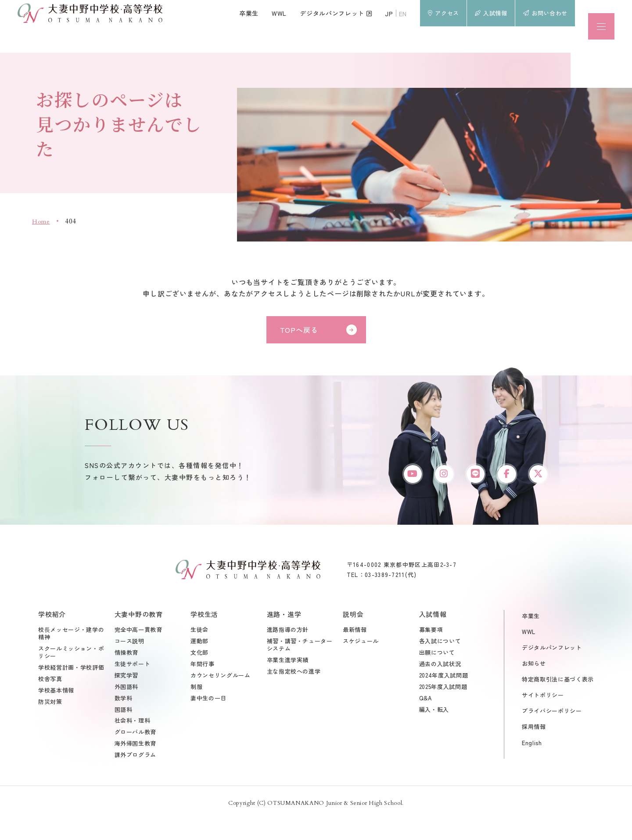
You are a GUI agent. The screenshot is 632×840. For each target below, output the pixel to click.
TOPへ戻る (299, 330)
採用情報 (534, 748)
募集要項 (431, 651)
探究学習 (127, 696)
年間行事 (203, 685)
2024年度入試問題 (444, 696)
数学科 (124, 719)
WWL (529, 652)
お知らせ (534, 684)
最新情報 (355, 651)
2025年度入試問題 (443, 708)
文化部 (199, 673)
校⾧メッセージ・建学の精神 (71, 654)
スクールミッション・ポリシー (71, 673)
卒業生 (531, 636)
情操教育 (127, 673)
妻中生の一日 (208, 719)
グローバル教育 (136, 753)
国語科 (124, 730)
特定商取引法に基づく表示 (558, 700)
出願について (437, 673)
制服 (196, 708)
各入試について (440, 662)
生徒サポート (133, 685)
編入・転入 (434, 730)
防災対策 (50, 723)
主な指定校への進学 (294, 692)
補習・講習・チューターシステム (300, 666)
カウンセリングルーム (221, 696)
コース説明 (129, 662)
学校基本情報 (56, 711)
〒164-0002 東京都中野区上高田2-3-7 (402, 585)
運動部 (199, 662)
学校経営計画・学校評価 (71, 688)
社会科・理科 (133, 742)
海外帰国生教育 (136, 764)
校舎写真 (50, 700)
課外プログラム (136, 776)
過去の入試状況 (440, 685)
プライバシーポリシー (552, 732)
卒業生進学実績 (288, 681)
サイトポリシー (543, 716)
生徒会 (199, 651)
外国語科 (127, 708)
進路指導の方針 (288, 651)
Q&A (426, 719)
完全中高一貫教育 (138, 651)
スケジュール (361, 662)
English (532, 763)
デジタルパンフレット (552, 668)
